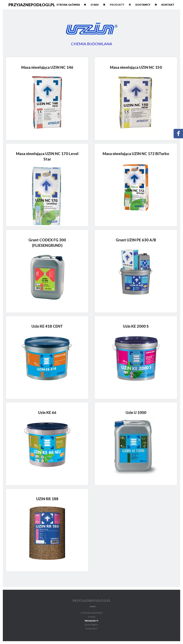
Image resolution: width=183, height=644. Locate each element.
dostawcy (148, 5)
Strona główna (73, 5)
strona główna (92, 613)
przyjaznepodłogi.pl (32, 5)
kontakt (168, 5)
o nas (100, 5)
